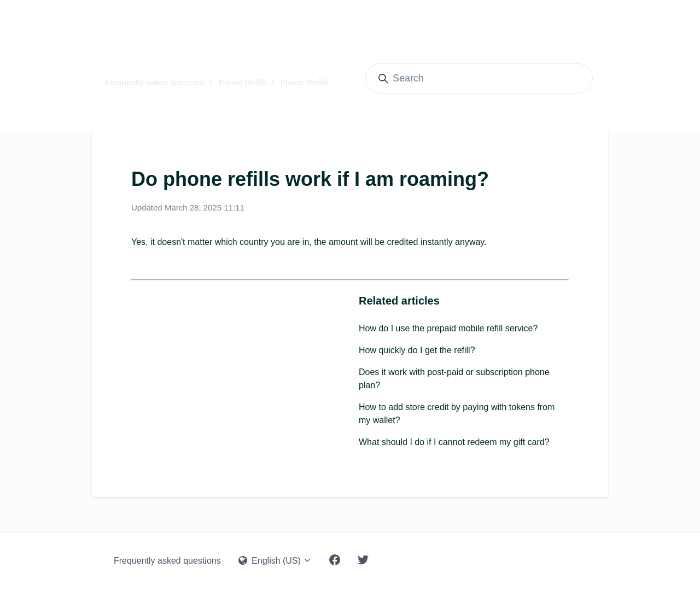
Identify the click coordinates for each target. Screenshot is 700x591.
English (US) (275, 561)
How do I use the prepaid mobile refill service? (448, 328)
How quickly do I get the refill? (417, 350)
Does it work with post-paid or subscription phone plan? (454, 379)
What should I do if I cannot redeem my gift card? (454, 442)
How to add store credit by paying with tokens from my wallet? (457, 414)
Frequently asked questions (155, 82)
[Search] (479, 78)
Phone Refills (243, 82)
